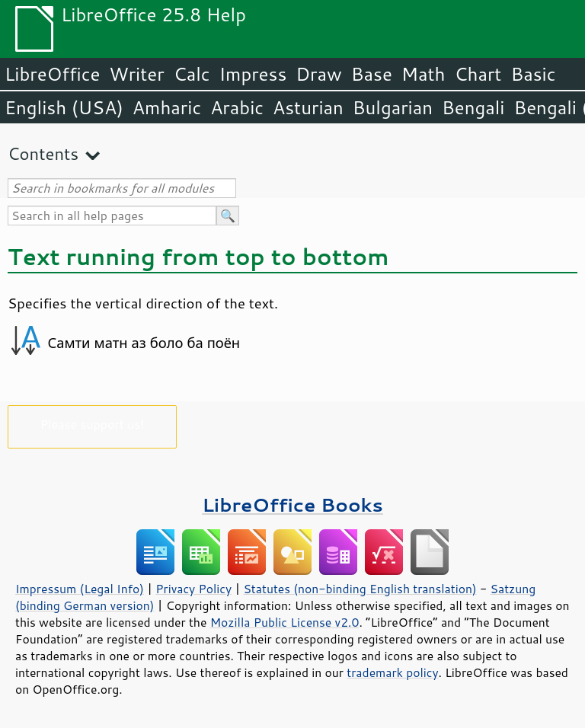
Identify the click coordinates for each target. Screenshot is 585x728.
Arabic (237, 107)
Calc (192, 74)
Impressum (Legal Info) (80, 589)
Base (372, 74)
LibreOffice (52, 74)
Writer (136, 74)
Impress (253, 74)
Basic (533, 74)
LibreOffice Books (292, 504)
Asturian (308, 107)
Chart (478, 74)
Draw (318, 74)
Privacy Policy (193, 589)
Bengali (473, 107)
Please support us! (93, 424)
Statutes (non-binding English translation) (360, 589)
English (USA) (64, 107)
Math (424, 74)
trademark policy (392, 672)
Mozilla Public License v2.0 (285, 622)
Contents (43, 153)
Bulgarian (393, 107)
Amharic (167, 107)
